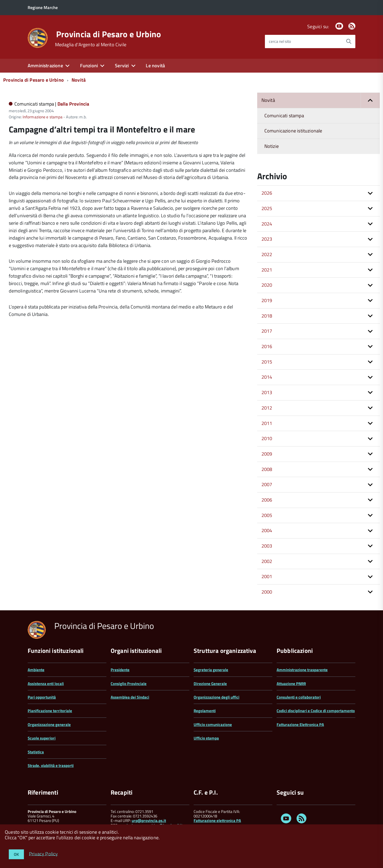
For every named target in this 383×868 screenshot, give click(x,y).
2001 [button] (267, 576)
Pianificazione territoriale (50, 711)
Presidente (120, 670)
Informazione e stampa (43, 117)
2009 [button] (267, 454)
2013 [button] (267, 392)
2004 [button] (267, 530)
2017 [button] (267, 331)
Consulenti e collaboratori (299, 697)
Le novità (155, 66)
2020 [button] (267, 285)
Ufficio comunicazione (213, 725)
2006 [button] (267, 500)
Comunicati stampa (284, 116)
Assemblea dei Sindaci (130, 697)
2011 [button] (267, 423)
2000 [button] (267, 592)
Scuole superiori (42, 738)
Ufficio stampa (206, 738)
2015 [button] (267, 362)
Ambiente (36, 670)
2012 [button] (267, 408)
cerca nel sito (280, 41)
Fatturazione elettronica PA (217, 821)
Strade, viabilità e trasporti (51, 765)
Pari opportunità (42, 697)
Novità (79, 80)
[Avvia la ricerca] (349, 41)
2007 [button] (267, 484)
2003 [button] (267, 546)
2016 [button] (267, 346)
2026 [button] (267, 193)
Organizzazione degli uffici (217, 697)
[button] (370, 100)
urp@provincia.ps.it (149, 821)
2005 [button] (267, 515)
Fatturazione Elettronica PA (300, 725)
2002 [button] (267, 561)
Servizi (122, 66)
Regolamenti (205, 711)
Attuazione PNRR (291, 684)
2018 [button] (267, 316)
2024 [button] (267, 224)
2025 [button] (267, 208)
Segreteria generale (211, 670)
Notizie (272, 146)
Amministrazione (45, 66)
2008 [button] (267, 469)
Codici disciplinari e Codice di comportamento (316, 711)
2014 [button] (267, 377)
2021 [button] (267, 270)
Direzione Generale (210, 684)
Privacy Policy (43, 854)
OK (16, 854)
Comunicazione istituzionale (293, 131)
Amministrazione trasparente (302, 670)
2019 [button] (267, 300)
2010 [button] (267, 438)
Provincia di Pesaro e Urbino (109, 34)
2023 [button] (267, 239)
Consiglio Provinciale (129, 684)
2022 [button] (267, 254)
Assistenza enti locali (46, 684)
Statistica (36, 752)
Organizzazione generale (49, 725)
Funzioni (89, 66)
